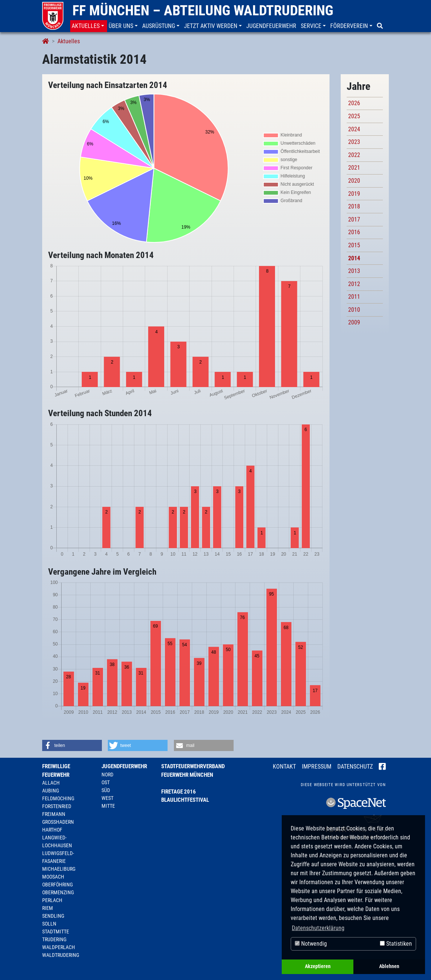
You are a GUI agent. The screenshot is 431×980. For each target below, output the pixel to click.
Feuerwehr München (187, 775)
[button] (89, 26)
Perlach (52, 900)
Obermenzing (58, 892)
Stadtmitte (56, 932)
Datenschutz (355, 767)
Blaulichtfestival (185, 800)
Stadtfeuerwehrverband (193, 766)
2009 (354, 322)
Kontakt (284, 767)
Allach (51, 783)
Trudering (54, 939)
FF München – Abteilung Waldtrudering (203, 10)
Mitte (108, 806)
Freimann (54, 814)
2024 (354, 129)
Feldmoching (58, 798)
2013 (354, 271)
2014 (354, 258)
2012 (354, 284)
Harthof (52, 830)
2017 (354, 219)
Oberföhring (57, 885)
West (107, 798)
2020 (354, 181)
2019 (354, 194)
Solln (49, 924)
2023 (354, 142)
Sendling (53, 916)
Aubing (51, 791)
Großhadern (58, 822)
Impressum (317, 767)
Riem (48, 908)
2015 (354, 245)
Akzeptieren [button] (318, 966)
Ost (106, 782)
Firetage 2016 (179, 792)
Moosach (53, 877)
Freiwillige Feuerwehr (56, 771)
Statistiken (396, 944)
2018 (354, 206)
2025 (354, 116)
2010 (354, 310)
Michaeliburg (59, 869)
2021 (354, 168)
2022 (354, 155)
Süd (106, 790)
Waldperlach (59, 947)
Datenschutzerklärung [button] (318, 928)
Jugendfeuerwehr (124, 766)
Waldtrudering (61, 955)
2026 (354, 103)
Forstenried (57, 806)
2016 (354, 232)
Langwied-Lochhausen (57, 841)
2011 (354, 297)
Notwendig (311, 944)
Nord (107, 775)
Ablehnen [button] (389, 966)
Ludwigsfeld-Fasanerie (58, 857)
